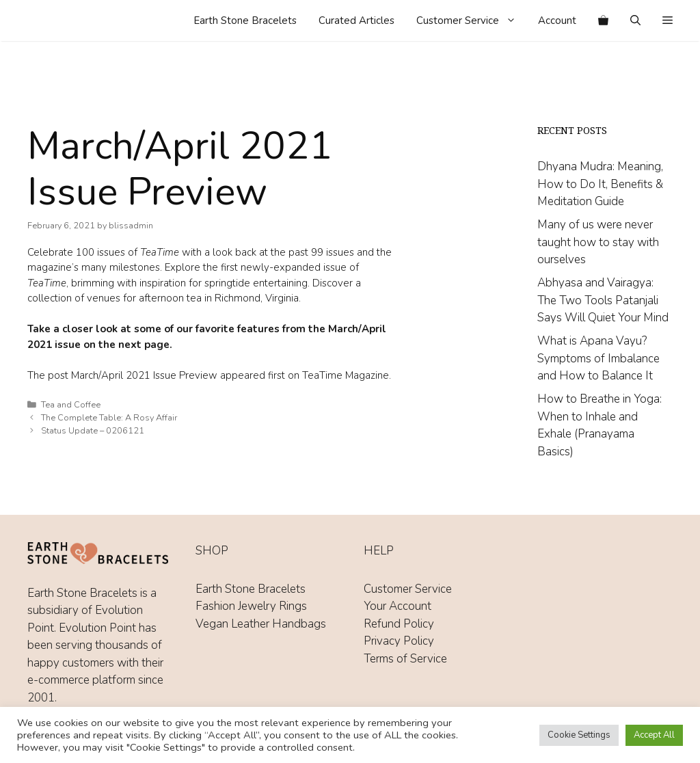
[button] (668, 21)
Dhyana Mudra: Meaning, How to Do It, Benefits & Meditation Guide (600, 184)
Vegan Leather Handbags (261, 624)
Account (557, 21)
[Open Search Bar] (635, 21)
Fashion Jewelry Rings (251, 606)
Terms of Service (405, 659)
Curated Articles (356, 21)
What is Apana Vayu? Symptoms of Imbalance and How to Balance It (598, 358)
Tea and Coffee (71, 405)
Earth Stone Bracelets (245, 21)
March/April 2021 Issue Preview (144, 375)
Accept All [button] (654, 735)
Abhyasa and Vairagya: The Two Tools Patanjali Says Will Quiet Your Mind (603, 300)
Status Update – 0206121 (93, 431)
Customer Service (472, 21)
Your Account (398, 606)
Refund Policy (399, 624)
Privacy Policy (399, 641)
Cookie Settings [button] (579, 735)
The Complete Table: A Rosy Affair (109, 418)
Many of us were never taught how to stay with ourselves (598, 242)
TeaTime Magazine (346, 375)
